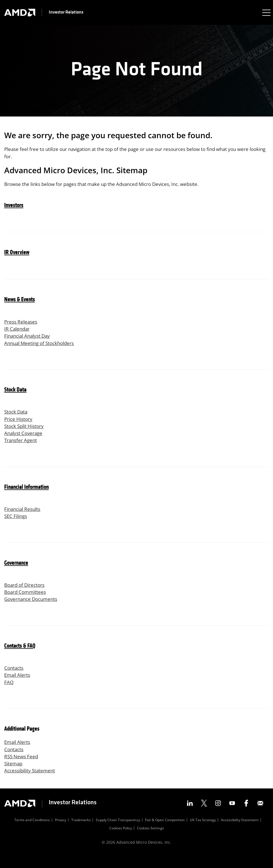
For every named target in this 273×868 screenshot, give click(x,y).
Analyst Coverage (25, 438)
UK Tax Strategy (203, 833)
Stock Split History (26, 431)
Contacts (15, 676)
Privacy (61, 833)
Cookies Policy (121, 841)
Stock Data (15, 394)
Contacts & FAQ (20, 655)
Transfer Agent (22, 446)
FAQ (9, 692)
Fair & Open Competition (165, 833)
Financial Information (26, 493)
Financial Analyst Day (29, 339)
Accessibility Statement (32, 783)
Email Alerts (18, 684)
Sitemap (14, 775)
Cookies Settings (150, 841)
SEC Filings (17, 523)
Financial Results (24, 515)
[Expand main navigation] (266, 12)
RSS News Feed (22, 768)
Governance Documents (33, 607)
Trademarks (81, 833)
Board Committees (26, 600)
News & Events (20, 301)
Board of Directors (26, 592)
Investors (14, 207)
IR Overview (17, 254)
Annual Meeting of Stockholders (42, 346)
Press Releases (22, 324)
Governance (16, 570)
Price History (19, 423)
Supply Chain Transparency (118, 833)
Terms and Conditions (32, 833)
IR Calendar (18, 331)
